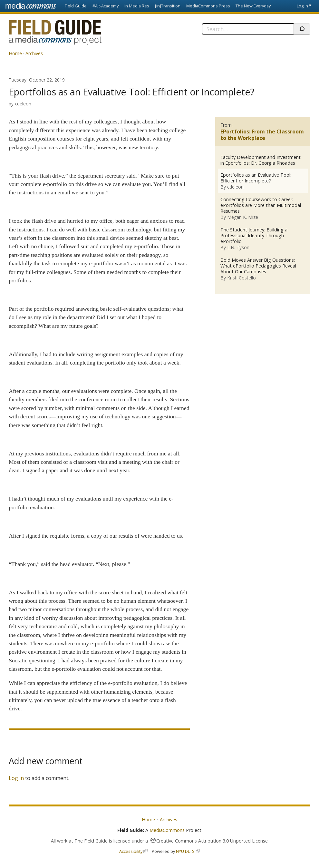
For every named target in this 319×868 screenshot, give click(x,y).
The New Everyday (253, 6)
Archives (34, 53)
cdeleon (23, 104)
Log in (302, 6)
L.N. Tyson (238, 247)
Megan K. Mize (243, 217)
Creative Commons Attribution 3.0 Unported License (212, 841)
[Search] (248, 29)
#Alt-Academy (106, 6)
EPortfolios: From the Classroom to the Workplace (262, 135)
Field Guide (76, 6)
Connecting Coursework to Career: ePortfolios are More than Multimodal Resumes (261, 205)
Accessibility (131, 851)
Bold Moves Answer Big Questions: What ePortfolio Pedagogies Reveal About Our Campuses (258, 266)
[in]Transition (168, 6)
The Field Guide (91, 841)
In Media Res (137, 6)
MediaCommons (167, 830)
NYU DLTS (185, 851)
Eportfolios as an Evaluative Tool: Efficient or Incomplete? (256, 178)
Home (15, 53)
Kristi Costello (242, 278)
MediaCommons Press (208, 6)
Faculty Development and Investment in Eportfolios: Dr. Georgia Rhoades (261, 160)
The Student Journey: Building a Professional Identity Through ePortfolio (254, 236)
